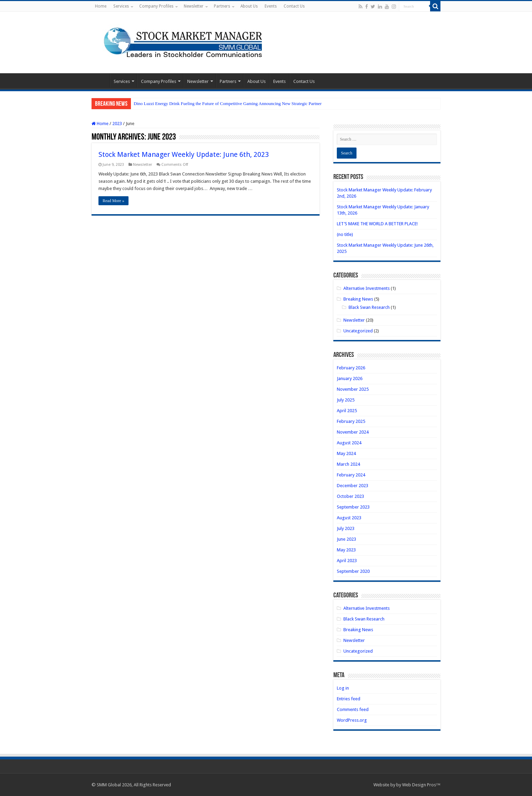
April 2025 (347, 411)
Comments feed (353, 709)
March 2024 (348, 464)
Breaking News (358, 299)
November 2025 (353, 389)
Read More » (113, 201)
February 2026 (351, 368)
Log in (343, 688)
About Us (249, 6)
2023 (117, 124)
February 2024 (351, 475)
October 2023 (350, 496)
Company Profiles (156, 6)
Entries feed (349, 699)
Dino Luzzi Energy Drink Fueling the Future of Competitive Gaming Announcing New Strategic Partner (228, 103)
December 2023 (353, 486)
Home (101, 6)
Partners (222, 6)
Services (121, 6)
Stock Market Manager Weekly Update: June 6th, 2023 (184, 154)
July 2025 (346, 400)
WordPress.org (352, 720)
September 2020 (353, 571)
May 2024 (346, 453)
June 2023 (346, 539)
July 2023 (346, 528)
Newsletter (194, 6)
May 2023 (346, 550)
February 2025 (351, 421)
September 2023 (353, 507)
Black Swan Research (369, 307)
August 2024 (349, 443)
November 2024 (353, 432)
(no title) (345, 234)
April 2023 (347, 561)
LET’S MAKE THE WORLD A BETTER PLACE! (377, 224)
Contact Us (294, 6)
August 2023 (349, 518)
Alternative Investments (367, 288)
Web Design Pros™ (421, 785)
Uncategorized (358, 331)
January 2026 (350, 378)
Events (271, 6)
